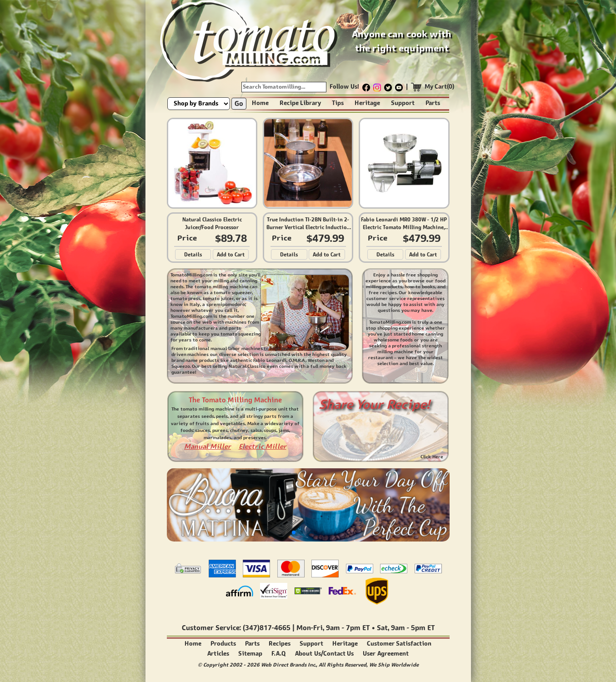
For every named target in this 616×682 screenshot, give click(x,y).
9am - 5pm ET (413, 628)
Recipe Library (300, 103)
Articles (218, 654)
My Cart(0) (440, 87)
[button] (294, 532)
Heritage (367, 103)
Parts (433, 103)
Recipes (280, 644)
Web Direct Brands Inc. (288, 664)
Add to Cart (231, 254)
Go (239, 103)
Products (223, 644)
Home (260, 103)
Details (193, 254)
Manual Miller (208, 446)
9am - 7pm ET (348, 628)
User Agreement (386, 654)
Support (403, 103)
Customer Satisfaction (399, 644)
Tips (338, 103)
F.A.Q (279, 654)
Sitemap (250, 654)
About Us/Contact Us (324, 654)
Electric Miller (263, 446)
